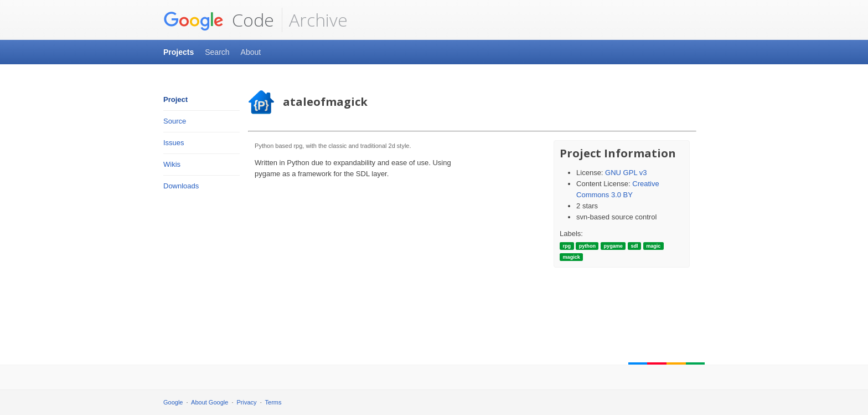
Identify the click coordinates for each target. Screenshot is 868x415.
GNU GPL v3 (626, 173)
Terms (273, 402)
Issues (174, 143)
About (251, 52)
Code (219, 20)
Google (173, 402)
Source (175, 121)
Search (217, 52)
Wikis (172, 164)
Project (175, 99)
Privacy (247, 402)
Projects (179, 52)
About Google (210, 402)
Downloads (181, 186)
